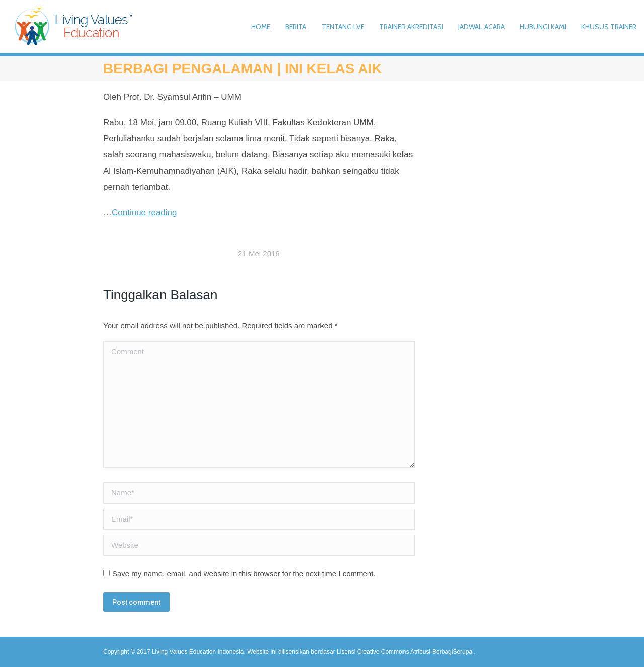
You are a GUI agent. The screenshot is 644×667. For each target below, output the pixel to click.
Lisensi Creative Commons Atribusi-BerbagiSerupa (405, 652)
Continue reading (144, 213)
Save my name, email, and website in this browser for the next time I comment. (244, 574)
